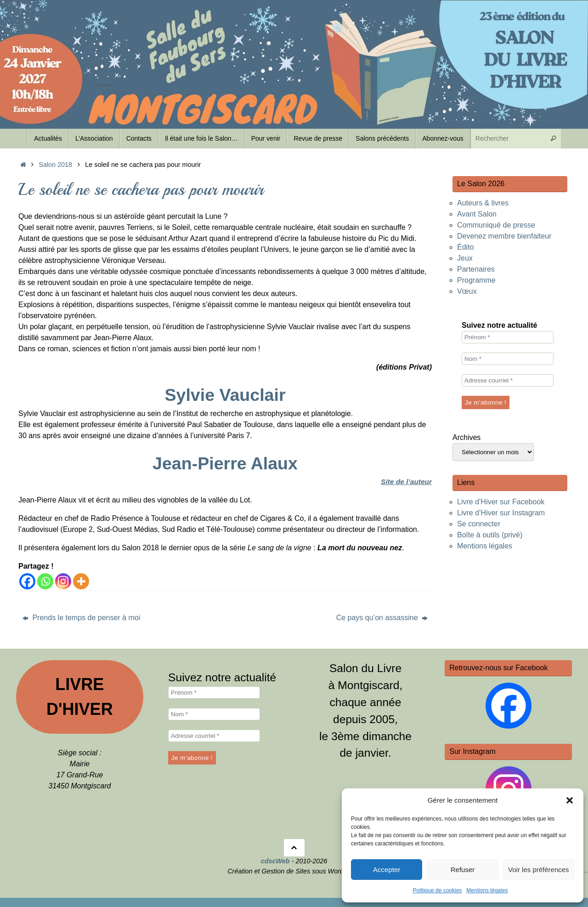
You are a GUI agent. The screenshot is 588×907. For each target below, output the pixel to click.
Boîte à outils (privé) (490, 535)
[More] (81, 581)
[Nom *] (508, 359)
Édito (465, 247)
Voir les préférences (539, 870)
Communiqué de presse (496, 225)
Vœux (467, 291)
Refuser (463, 870)
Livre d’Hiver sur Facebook (501, 502)
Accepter (387, 870)
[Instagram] (63, 581)
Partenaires (476, 269)
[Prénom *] (508, 337)
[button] (570, 800)
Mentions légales (487, 890)
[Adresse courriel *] (508, 380)
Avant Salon (477, 214)
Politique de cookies (438, 890)
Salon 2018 (55, 165)
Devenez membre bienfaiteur (504, 236)
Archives (466, 437)
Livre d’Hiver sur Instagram (501, 513)
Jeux (465, 258)
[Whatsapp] (45, 581)
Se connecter (479, 524)
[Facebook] (27, 581)
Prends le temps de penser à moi (81, 618)
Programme (476, 280)
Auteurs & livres (483, 203)
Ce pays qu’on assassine (382, 618)
